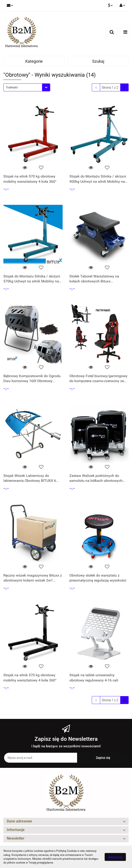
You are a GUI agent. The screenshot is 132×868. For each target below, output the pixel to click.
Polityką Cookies (66, 851)
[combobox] (27, 87)
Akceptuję (115, 857)
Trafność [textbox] (12, 87)
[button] (66, 821)
